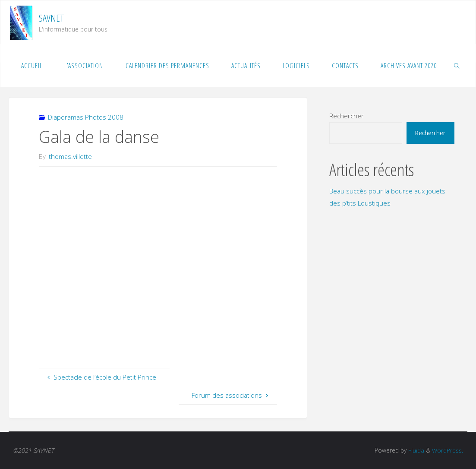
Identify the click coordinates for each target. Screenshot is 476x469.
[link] (457, 65)
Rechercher (347, 116)
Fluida (415, 450)
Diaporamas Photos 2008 (86, 117)
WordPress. (448, 450)
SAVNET (52, 18)
